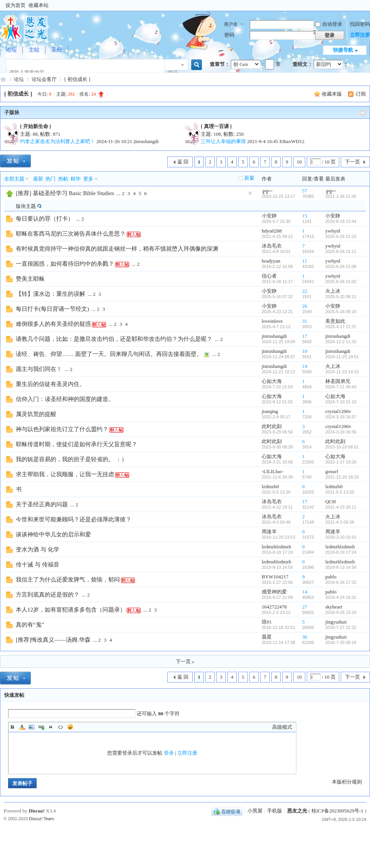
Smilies (70, 727)
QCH (330, 501)
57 (305, 191)
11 (305, 261)
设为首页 (15, 5)
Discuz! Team (41, 819)
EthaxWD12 (292, 141)
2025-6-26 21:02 (341, 281)
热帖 (63, 179)
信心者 (269, 276)
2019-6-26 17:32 (341, 582)
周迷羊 (269, 532)
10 (299, 162)
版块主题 (26, 206)
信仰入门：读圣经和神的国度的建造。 (65, 399)
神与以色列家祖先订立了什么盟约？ (62, 429)
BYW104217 (275, 577)
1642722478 (274, 607)
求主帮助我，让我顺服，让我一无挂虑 (65, 474)
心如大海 (272, 381)
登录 (169, 753)
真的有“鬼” (30, 625)
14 (305, 366)
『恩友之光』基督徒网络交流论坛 (3, 79)
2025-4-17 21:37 (341, 327)
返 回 (183, 162)
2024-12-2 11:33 (341, 342)
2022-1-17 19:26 (341, 462)
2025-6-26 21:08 (341, 266)
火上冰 (333, 291)
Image (32, 727)
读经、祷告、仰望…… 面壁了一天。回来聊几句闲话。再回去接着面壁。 (109, 354)
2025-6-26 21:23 (341, 236)
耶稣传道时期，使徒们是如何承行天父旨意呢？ (77, 444)
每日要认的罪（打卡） (45, 219)
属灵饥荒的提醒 (36, 414)
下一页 (352, 162)
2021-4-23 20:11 (341, 507)
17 (305, 336)
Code (61, 727)
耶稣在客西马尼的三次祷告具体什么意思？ (71, 234)
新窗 (249, 178)
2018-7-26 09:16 (341, 642)
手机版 (275, 811)
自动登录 (329, 24)
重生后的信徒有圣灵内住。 (50, 384)
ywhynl (333, 231)
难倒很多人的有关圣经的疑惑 (53, 324)
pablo (331, 577)
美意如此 (335, 321)
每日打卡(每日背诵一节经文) (52, 309)
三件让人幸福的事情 (223, 141)
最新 (38, 179)
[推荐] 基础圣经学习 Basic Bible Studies (65, 193)
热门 (50, 179)
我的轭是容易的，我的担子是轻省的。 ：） (71, 459)
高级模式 (282, 727)
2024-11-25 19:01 (342, 357)
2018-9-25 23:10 (341, 612)
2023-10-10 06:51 (342, 447)
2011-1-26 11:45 (341, 196)
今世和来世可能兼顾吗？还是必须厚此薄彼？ (74, 519)
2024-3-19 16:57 (341, 417)
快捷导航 (343, 50)
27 (305, 607)
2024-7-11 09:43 (341, 387)
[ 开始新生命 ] (35, 126)
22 (305, 291)
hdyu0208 (272, 231)
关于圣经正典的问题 (42, 504)
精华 (76, 179)
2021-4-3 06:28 (340, 522)
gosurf (332, 471)
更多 (88, 179)
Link (41, 727)
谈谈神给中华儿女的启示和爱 (53, 534)
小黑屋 (255, 811)
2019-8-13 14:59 (341, 567)
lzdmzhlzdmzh (277, 547)
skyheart (334, 607)
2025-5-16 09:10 (341, 312)
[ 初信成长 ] (77, 79)
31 (305, 321)
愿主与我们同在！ (39, 369)
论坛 (11, 50)
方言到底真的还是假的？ (48, 595)
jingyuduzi (336, 622)
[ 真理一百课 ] (216, 126)
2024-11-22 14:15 (342, 372)
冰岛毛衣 (272, 246)
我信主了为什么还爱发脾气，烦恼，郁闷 (68, 580)
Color (22, 727)
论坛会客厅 (44, 79)
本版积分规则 (347, 782)
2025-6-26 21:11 (341, 251)
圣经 (57, 50)
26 (305, 306)
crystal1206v (338, 411)
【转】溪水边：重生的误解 (50, 294)
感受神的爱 (274, 592)
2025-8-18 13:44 (341, 221)
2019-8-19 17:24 (341, 552)
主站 (34, 50)
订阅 (361, 94)
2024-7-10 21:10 (341, 402)
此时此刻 (272, 426)
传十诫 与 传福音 (38, 565)
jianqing (270, 411)
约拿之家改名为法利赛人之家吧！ (58, 141)
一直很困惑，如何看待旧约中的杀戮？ (65, 264)
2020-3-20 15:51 (341, 537)
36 (305, 637)
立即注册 (360, 35)
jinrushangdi (146, 141)
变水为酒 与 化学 (38, 549)
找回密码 (360, 24)
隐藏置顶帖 (250, 193)
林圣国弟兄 (338, 381)
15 (305, 216)
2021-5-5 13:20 (340, 492)
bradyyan (271, 261)
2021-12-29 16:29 (342, 477)
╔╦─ (267, 191)
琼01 (267, 622)
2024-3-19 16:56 (341, 432)
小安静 (269, 216)
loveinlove (272, 321)
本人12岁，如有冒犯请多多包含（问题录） (71, 610)
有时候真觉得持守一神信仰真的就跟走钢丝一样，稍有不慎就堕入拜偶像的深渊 (117, 249)
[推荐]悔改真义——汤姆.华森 (53, 640)
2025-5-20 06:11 (341, 297)
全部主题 (14, 179)
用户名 (231, 24)
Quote (51, 727)
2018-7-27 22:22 (341, 627)
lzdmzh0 (270, 486)
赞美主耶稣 (30, 279)
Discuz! (37, 811)
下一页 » (185, 662)
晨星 (267, 637)
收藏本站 (39, 5)
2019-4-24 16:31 (341, 597)
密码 (229, 35)
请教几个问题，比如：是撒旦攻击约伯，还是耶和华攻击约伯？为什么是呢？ (114, 339)
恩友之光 (297, 811)
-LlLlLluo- (272, 471)
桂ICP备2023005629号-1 (337, 811)
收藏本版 (332, 94)
